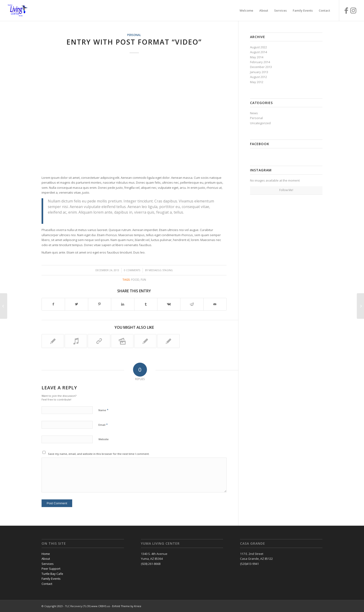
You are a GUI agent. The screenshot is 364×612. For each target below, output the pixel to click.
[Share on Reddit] (192, 304)
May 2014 (257, 57)
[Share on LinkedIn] (123, 304)
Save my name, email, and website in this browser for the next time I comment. (99, 454)
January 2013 (259, 72)
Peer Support (51, 569)
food (135, 280)
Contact (47, 584)
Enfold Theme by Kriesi (127, 606)
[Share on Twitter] (76, 304)
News (254, 113)
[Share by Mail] (215, 304)
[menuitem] (246, 10)
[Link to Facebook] (346, 10)
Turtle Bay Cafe (52, 574)
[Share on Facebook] (53, 304)
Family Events (51, 579)
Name (103, 410)
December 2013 (261, 67)
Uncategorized (260, 123)
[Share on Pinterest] (100, 304)
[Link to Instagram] (353, 10)
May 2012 (257, 82)
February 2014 (260, 62)
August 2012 (258, 77)
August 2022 (258, 47)
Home (46, 554)
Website (104, 439)
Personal (134, 35)
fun (143, 280)
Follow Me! (286, 190)
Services (48, 564)
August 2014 (258, 52)
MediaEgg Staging (161, 270)
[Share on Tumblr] (146, 304)
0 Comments (132, 270)
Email (103, 425)
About (46, 559)
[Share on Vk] (169, 304)
